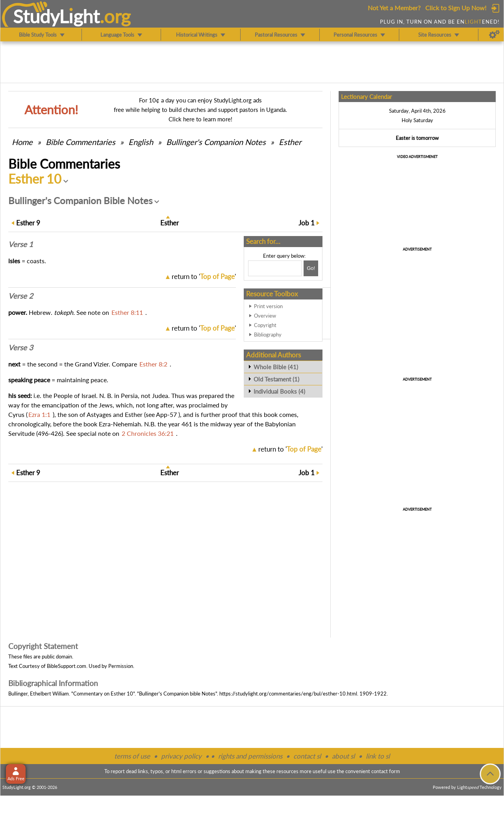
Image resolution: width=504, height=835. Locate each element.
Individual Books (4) (279, 391)
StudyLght (57, 16)
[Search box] (275, 268)
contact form (386, 771)
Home (22, 142)
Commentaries (81, 142)
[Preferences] (494, 35)
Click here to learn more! (200, 119)
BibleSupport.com (67, 666)
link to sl (378, 756)
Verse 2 (21, 296)
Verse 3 (21, 348)
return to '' (204, 276)
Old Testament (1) (276, 379)
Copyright (265, 325)
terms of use (132, 756)
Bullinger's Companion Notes (216, 142)
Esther (290, 142)
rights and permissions (250, 756)
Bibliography (268, 335)
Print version (268, 306)
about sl (343, 756)
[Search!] (311, 268)
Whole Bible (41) (276, 367)
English (141, 142)
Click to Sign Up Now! (456, 8)
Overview (265, 316)
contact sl (307, 756)
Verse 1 (21, 244)
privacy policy (181, 756)
